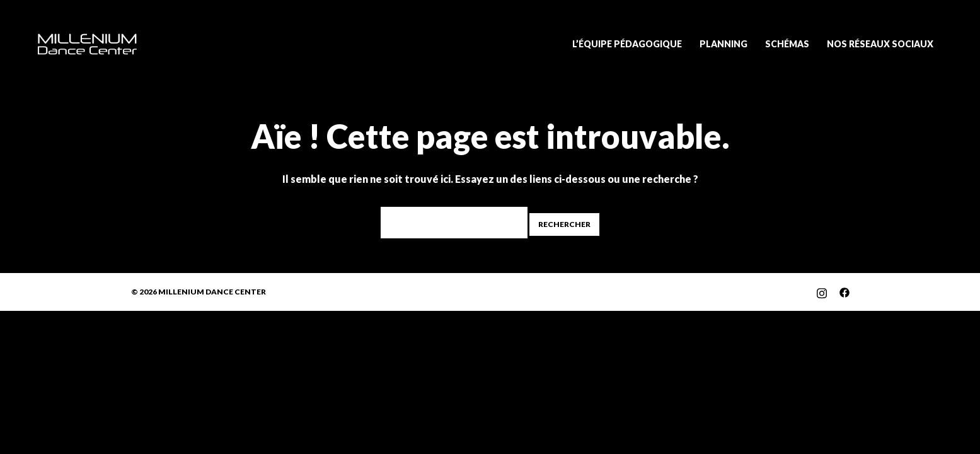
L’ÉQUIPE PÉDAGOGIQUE (627, 44)
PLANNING (723, 44)
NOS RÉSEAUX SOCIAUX (880, 44)
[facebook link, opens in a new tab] (845, 292)
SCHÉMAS (787, 44)
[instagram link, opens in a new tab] (822, 292)
